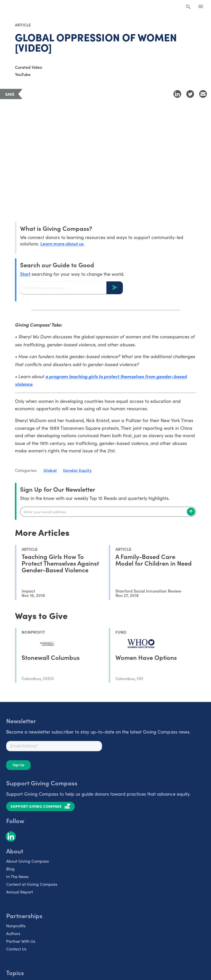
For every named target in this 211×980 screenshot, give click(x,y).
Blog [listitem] (10, 869)
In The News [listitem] (17, 876)
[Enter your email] (108, 512)
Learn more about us (62, 244)
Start (25, 274)
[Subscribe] (191, 512)
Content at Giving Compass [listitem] (32, 884)
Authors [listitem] (13, 933)
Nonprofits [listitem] (16, 926)
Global (50, 470)
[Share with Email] (203, 94)
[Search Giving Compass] (188, 7)
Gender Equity (77, 470)
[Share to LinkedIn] (177, 94)
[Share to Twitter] (190, 94)
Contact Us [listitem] (16, 949)
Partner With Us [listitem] (21, 941)
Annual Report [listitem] (20, 892)
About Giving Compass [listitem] (27, 861)
